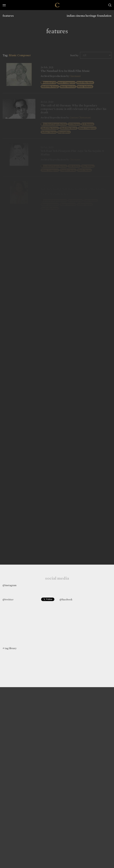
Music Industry (85, 87)
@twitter (8, 599)
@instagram (9, 585)
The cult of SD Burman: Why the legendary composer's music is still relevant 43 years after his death (73, 109)
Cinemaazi (75, 76)
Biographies (64, 132)
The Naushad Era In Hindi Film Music (65, 71)
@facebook (66, 599)
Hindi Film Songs (50, 87)
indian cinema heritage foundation (89, 16)
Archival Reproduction (55, 124)
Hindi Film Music (85, 83)
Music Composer (66, 83)
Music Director (68, 87)
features (8, 16)
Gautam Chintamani (80, 118)
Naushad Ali (50, 83)
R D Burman (88, 124)
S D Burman (74, 124)
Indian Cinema (49, 132)
